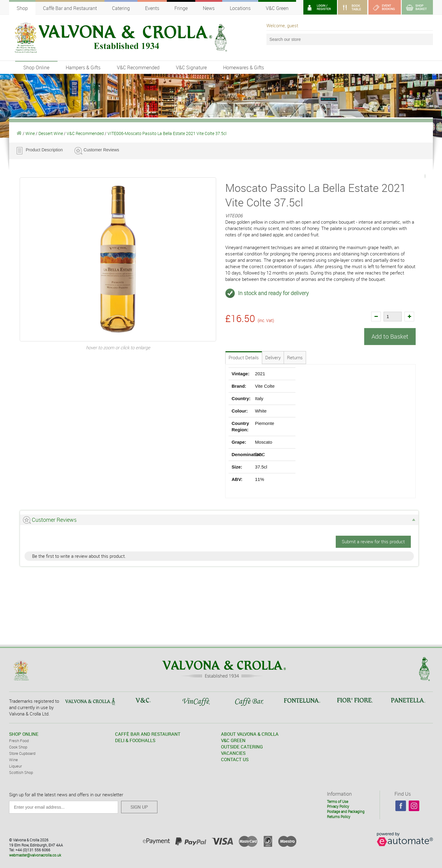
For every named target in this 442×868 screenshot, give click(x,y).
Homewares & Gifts (244, 67)
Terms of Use (338, 801)
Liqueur (15, 766)
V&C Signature (191, 67)
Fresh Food (19, 741)
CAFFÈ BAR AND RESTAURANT (148, 734)
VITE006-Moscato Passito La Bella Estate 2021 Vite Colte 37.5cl (167, 133)
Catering (121, 8)
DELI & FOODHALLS (135, 740)
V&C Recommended (138, 67)
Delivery (273, 357)
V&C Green (277, 8)
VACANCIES (233, 753)
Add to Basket (390, 336)
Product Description (44, 150)
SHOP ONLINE (24, 734)
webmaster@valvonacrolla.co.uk (35, 855)
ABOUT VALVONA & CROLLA (250, 734)
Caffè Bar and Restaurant (70, 8)
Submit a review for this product (373, 541)
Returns (295, 357)
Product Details (244, 357)
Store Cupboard (22, 753)
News (209, 8)
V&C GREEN (233, 740)
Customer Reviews (101, 150)
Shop (22, 8)
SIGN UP (139, 807)
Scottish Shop (21, 772)
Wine (30, 133)
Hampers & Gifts (83, 67)
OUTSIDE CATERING (242, 747)
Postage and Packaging (346, 811)
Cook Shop (18, 747)
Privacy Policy (338, 806)
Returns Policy (339, 816)
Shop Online (36, 67)
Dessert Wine (51, 133)
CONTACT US (235, 759)
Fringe (181, 8)
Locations (240, 8)
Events (152, 8)
